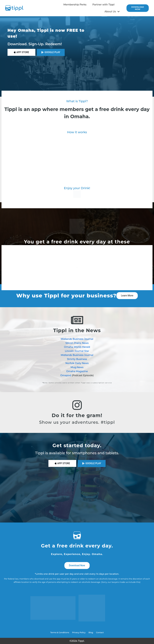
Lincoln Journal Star (77, 351)
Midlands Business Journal (77, 339)
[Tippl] (15, 8)
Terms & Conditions (60, 632)
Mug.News (77, 367)
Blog (91, 632)
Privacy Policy (79, 632)
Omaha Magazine (77, 371)
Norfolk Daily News (77, 363)
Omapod (66, 375)
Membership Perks (75, 5)
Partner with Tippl (104, 5)
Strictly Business (77, 359)
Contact (100, 632)
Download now (138, 8)
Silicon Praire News (77, 343)
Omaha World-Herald (77, 347)
